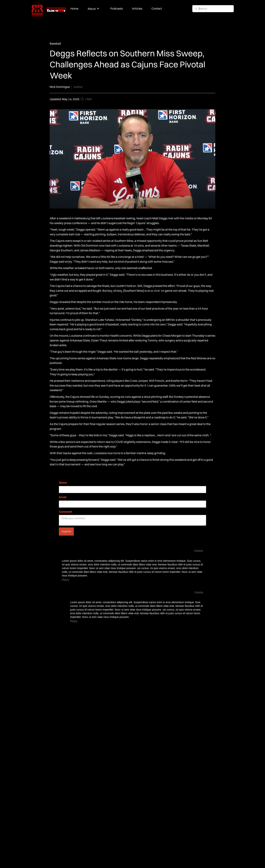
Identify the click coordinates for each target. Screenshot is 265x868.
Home (74, 8)
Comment (66, 512)
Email (63, 497)
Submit (66, 531)
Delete (199, 551)
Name (63, 483)
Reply (66, 580)
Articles (137, 8)
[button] (94, 9)
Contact (157, 8)
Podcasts (117, 8)
